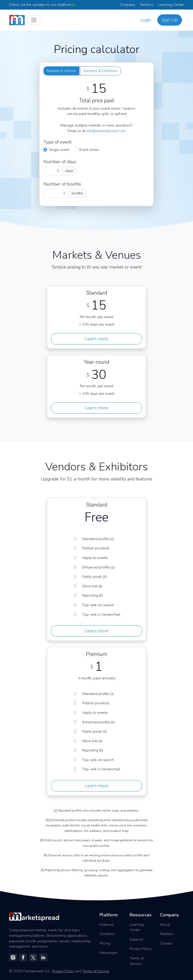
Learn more (96, 339)
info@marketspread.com (106, 131)
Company (127, 5)
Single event (59, 150)
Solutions (107, 934)
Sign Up (170, 20)
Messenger (109, 953)
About (165, 924)
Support (136, 939)
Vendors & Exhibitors (101, 71)
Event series (89, 150)
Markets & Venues (61, 71)
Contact (166, 943)
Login (146, 20)
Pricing (105, 943)
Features (107, 924)
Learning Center (171, 5)
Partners (147, 5)
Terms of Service (137, 961)
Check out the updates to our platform (42, 5)
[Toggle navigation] (34, 20)
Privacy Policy (141, 949)
